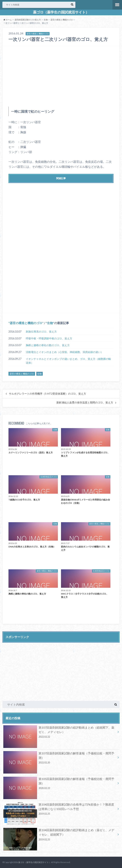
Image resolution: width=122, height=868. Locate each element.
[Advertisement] (61, 76)
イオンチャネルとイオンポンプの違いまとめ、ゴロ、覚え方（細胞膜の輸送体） (68, 361)
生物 (46, 20)
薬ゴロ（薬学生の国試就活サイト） (61, 12)
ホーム (8, 20)
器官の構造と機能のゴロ (62, 20)
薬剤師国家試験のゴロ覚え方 (28, 20)
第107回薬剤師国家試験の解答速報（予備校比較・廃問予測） (60, 758)
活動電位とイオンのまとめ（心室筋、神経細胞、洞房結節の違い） (65, 352)
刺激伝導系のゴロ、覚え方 (41, 332)
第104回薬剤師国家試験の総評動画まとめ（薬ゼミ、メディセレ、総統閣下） (60, 835)
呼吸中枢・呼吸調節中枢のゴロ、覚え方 (49, 338)
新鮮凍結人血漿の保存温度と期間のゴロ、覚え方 (85, 403)
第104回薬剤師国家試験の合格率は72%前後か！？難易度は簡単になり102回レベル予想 (60, 810)
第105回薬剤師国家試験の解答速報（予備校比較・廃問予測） (60, 784)
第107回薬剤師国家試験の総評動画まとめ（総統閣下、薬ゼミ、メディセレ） (60, 733)
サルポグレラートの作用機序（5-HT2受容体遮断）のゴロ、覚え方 (47, 394)
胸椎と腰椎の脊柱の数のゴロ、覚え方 (48, 345)
